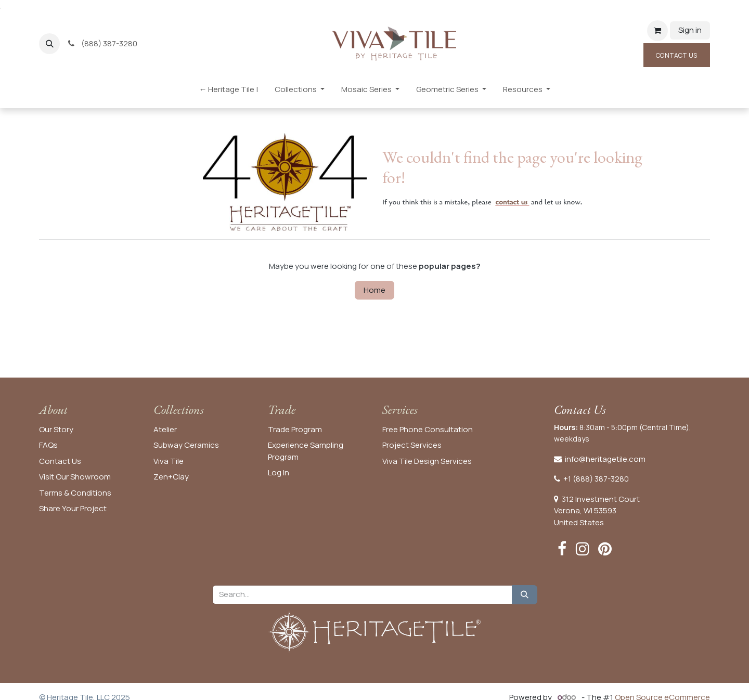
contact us (511, 202)
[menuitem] (228, 92)
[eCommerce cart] (657, 31)
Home (374, 290)
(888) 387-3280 (103, 43)
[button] (49, 44)
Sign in (690, 30)
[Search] (525, 595)
